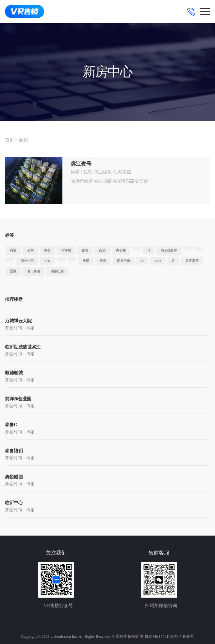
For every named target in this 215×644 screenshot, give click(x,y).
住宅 (88, 172)
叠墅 (86, 261)
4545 (47, 261)
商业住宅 (103, 172)
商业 (13, 250)
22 (142, 261)
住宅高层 (122, 172)
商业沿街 (124, 261)
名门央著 (34, 271)
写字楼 (66, 250)
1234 (158, 261)
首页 (9, 140)
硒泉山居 (57, 271)
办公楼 (121, 250)
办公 (47, 250)
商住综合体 (169, 250)
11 (149, 250)
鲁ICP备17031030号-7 (163, 636)
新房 (24, 140)
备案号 (188, 636)
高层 (102, 250)
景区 (13, 271)
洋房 (103, 261)
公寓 (30, 250)
